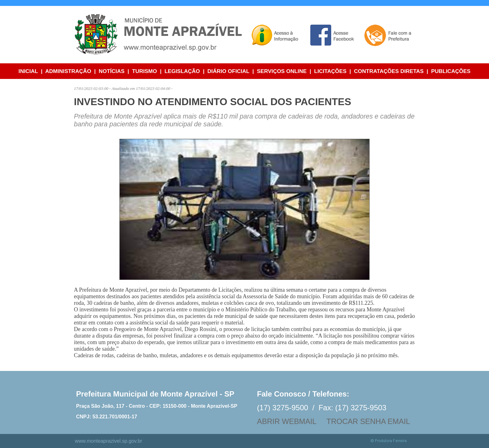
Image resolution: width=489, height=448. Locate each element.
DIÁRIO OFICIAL (228, 71)
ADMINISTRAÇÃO (68, 71)
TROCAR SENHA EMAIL (368, 421)
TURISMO (144, 71)
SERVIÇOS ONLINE (282, 71)
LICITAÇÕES (330, 71)
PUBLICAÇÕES (451, 71)
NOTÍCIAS (111, 71)
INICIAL (28, 71)
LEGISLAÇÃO (182, 71)
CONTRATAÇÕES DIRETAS (389, 71)
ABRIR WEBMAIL (287, 421)
